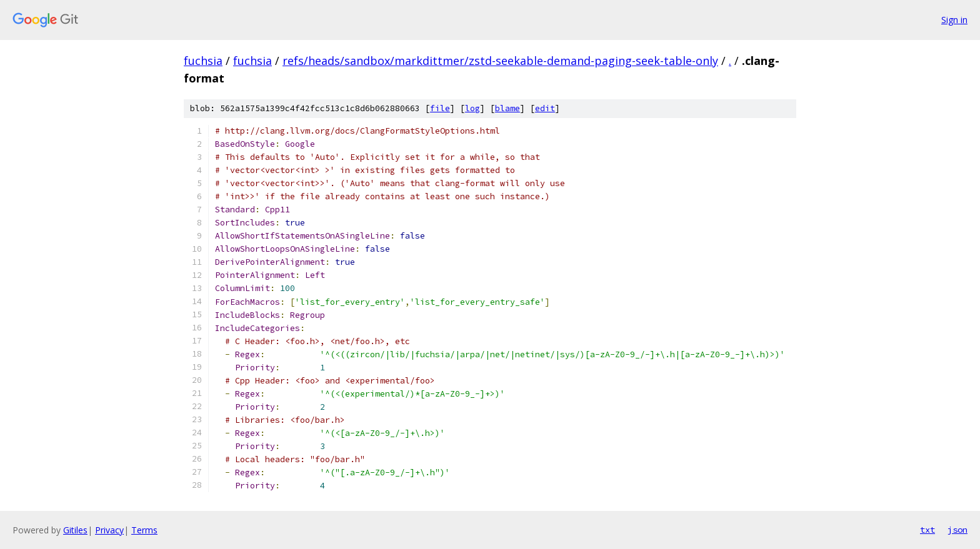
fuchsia (203, 61)
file (440, 108)
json (957, 530)
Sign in (954, 20)
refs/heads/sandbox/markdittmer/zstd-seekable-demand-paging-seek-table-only (500, 61)
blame (507, 108)
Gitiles (75, 530)
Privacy (109, 530)
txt (927, 530)
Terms (144, 530)
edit (545, 108)
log (472, 108)
